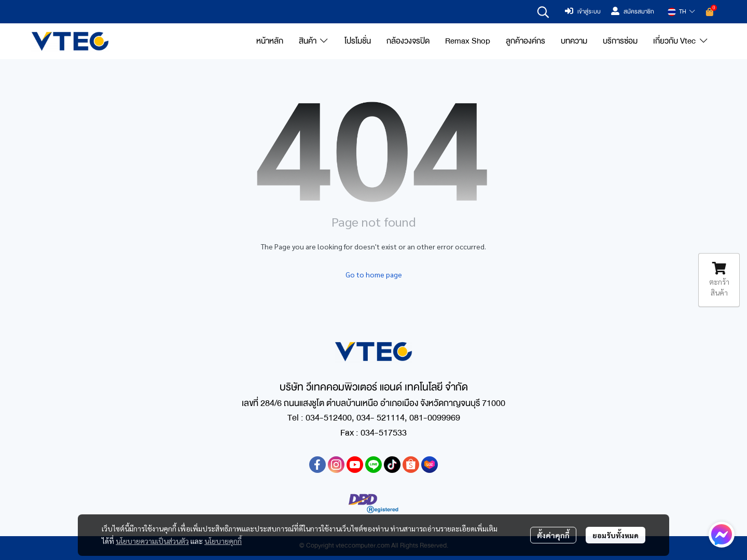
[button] (543, 12)
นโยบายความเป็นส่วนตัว (152, 541)
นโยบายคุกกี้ (223, 541)
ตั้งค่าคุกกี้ (553, 535)
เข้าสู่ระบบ (583, 12)
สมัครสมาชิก (633, 12)
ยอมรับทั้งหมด (615, 535)
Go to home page (374, 274)
